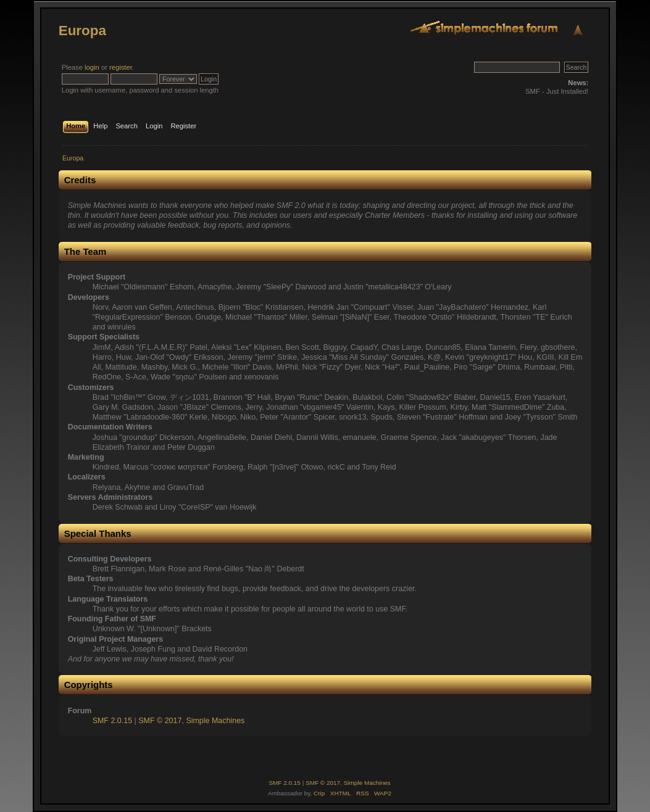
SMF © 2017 (160, 721)
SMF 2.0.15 (112, 721)
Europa (82, 31)
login (92, 67)
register (121, 67)
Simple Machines (215, 721)
